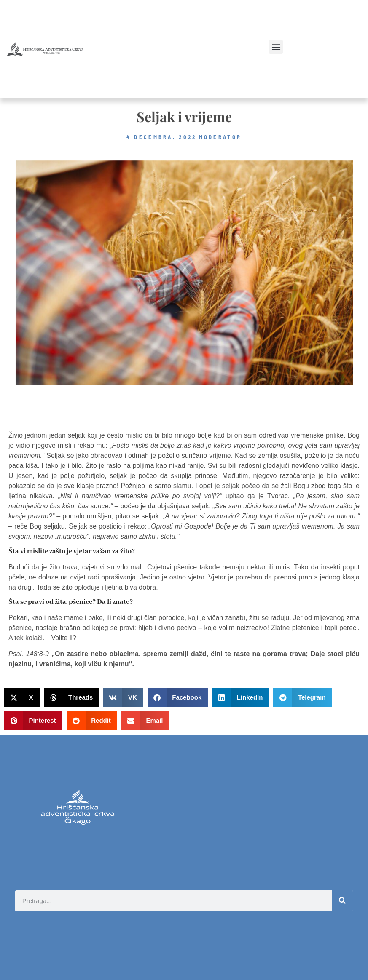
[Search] (342, 901)
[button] (276, 47)
